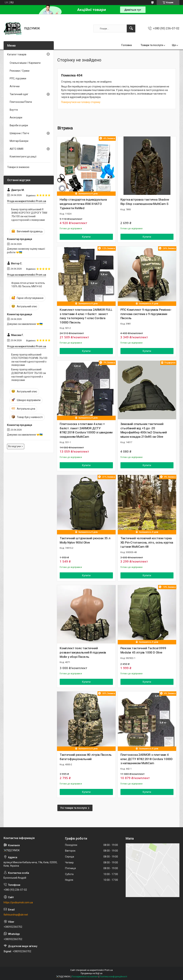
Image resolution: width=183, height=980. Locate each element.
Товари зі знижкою (18, 167)
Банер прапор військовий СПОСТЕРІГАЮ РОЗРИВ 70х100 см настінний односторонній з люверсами (29, 360)
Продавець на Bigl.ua (91, 973)
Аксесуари (16, 117)
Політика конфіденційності (113, 977)
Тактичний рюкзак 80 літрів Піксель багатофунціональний (86, 757)
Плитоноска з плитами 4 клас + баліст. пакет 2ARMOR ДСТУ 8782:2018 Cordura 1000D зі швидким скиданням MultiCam (86, 430)
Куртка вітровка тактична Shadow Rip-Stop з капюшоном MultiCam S (145, 202)
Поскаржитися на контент (85, 977)
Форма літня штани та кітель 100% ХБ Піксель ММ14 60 (28, 285)
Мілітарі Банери (19, 141)
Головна (127, 45)
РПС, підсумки (18, 78)
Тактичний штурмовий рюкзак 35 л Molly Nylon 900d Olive (85, 540)
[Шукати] (131, 28)
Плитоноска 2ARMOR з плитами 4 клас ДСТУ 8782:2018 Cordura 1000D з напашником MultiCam (147, 759)
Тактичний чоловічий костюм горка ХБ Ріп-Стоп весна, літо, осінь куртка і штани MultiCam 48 (147, 542)
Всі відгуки (15, 446)
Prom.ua (109, 970)
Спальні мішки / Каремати (25, 63)
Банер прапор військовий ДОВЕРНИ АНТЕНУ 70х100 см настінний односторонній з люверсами (29, 375)
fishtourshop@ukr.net (16, 915)
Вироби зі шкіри (19, 125)
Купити (86, 237)
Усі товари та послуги (73, 808)
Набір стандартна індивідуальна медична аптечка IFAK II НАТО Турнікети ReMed (83, 204)
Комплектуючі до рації (23, 157)
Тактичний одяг (19, 94)
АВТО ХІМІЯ (16, 149)
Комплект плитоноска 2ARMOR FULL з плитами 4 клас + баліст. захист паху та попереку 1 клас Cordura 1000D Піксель (86, 316)
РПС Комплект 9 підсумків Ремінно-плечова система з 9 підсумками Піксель (146, 314)
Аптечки (15, 86)
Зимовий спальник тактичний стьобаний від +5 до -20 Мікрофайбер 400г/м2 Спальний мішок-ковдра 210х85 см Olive (144, 430)
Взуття (14, 110)
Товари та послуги (152, 45)
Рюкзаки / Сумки (20, 71)
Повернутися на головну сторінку (81, 102)
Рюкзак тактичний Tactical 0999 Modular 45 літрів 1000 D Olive (143, 650)
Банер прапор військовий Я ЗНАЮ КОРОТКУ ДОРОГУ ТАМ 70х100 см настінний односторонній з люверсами (29, 215)
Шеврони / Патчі (19, 133)
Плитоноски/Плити (21, 102)
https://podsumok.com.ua (18, 902)
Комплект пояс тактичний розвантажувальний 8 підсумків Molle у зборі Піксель (83, 652)
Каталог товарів (17, 54)
